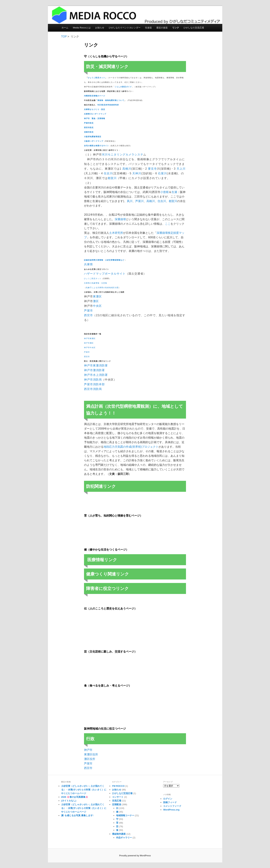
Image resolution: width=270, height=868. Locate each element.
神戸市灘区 (89, 343)
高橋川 (127, 169)
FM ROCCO (118, 786)
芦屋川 (139, 201)
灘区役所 (90, 759)
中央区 (97, 306)
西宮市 (88, 315)
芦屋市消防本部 (94, 384)
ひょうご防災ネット (96, 78)
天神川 (137, 173)
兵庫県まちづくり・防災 (95, 109)
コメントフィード (172, 806)
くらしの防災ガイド (123, 87)
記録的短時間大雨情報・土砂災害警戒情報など (104, 260)
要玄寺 (152, 169)
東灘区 (97, 296)
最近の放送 (162, 28)
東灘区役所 (91, 754)
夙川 (130, 201)
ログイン (168, 799)
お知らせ (100, 28)
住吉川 (108, 173)
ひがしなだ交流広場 (194, 28)
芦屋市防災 (89, 123)
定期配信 (117, 804)
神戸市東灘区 (90, 338)
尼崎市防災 (89, 132)
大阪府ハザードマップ (94, 141)
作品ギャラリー (124, 838)
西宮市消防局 (93, 389)
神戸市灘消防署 (94, 370)
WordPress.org (171, 810)
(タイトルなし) (69, 801)
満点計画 (94, 406)
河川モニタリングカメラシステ (123, 155)
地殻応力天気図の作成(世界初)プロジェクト (131, 447)
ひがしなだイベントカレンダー (125, 28)
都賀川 (112, 178)
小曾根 (165, 192)
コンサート (118, 797)
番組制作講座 (119, 834)
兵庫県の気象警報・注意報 (96, 283)
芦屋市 (88, 311)
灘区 (96, 301)
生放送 (148, 28)
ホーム (65, 28)
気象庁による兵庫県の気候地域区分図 (102, 288)
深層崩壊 (120, 219)
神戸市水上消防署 (96, 375)
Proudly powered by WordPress (135, 856)
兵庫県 (88, 264)
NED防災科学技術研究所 (108, 105)
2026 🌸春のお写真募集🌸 (75, 797)
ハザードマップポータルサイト (105, 274)
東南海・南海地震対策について (111, 100)
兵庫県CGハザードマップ (95, 114)
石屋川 (162, 173)
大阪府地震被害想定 (93, 137)
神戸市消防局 (93, 380)
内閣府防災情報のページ (95, 96)
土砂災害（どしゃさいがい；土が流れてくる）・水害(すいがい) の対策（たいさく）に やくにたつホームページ (84, 790)
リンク (176, 28)
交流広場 (117, 801)
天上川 (181, 169)
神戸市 (88, 750)
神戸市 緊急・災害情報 (95, 118)
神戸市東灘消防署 (96, 365)
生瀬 (174, 192)
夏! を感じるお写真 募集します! (77, 815)
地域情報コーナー (125, 815)
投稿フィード (170, 802)
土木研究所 (116, 233)
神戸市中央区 (90, 348)
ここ (168, 224)
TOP (64, 37)
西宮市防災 (89, 128)
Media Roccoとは (82, 28)
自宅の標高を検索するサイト (96, 146)
